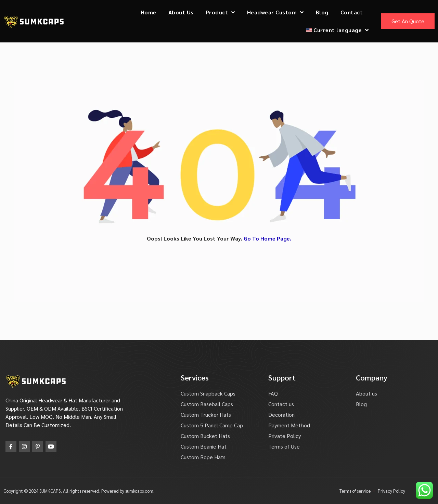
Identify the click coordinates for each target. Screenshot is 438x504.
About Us (181, 12)
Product (220, 12)
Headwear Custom (275, 12)
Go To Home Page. (268, 238)
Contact (352, 12)
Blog (322, 12)
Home (149, 12)
